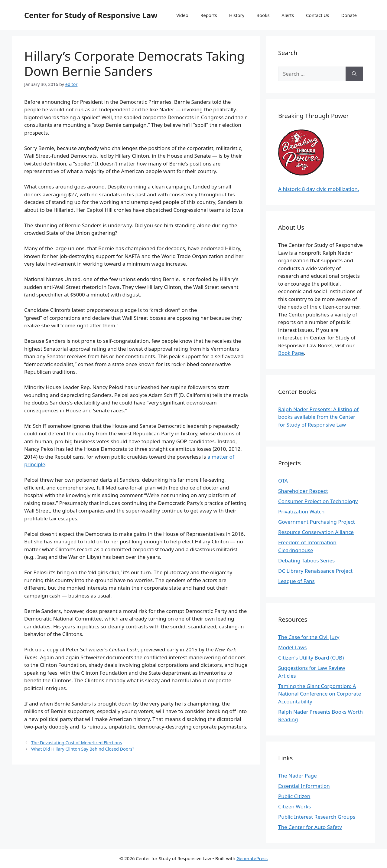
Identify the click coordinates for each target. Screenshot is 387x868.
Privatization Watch (301, 511)
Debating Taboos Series (306, 560)
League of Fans (296, 581)
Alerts (288, 15)
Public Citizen (294, 796)
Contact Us (317, 15)
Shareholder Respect (303, 491)
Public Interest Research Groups (317, 817)
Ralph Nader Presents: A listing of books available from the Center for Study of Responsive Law (318, 417)
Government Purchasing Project (317, 522)
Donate (349, 15)
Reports (209, 15)
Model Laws (293, 647)
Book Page (291, 353)
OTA (283, 481)
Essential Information (304, 786)
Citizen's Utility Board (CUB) (311, 658)
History (237, 15)
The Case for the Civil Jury (309, 637)
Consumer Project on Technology (318, 501)
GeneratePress (252, 858)
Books (263, 15)
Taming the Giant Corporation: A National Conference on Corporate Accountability (320, 694)
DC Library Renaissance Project (315, 571)
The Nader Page (298, 776)
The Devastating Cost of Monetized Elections (76, 743)
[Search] (354, 74)
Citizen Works (294, 806)
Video (182, 15)
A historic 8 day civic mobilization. (319, 189)
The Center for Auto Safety (310, 827)
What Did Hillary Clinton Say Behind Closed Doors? (83, 749)
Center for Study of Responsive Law (91, 15)
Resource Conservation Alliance (316, 532)
